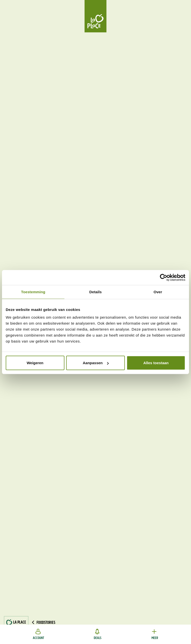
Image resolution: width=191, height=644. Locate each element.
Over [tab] (158, 292)
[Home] (95, 16)
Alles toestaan (156, 363)
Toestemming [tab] (33, 292)
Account (38, 634)
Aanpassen (96, 363)
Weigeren (35, 363)
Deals (98, 634)
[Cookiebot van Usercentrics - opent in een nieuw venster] (164, 277)
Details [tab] (95, 292)
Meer (155, 634)
